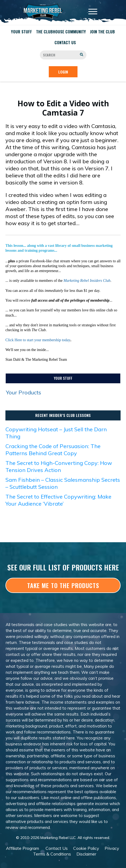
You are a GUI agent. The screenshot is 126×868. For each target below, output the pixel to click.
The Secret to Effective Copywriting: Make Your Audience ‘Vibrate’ (58, 500)
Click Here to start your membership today (38, 340)
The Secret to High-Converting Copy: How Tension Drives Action (59, 466)
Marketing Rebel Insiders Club (87, 281)
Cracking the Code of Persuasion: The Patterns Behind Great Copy (53, 450)
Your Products (24, 392)
